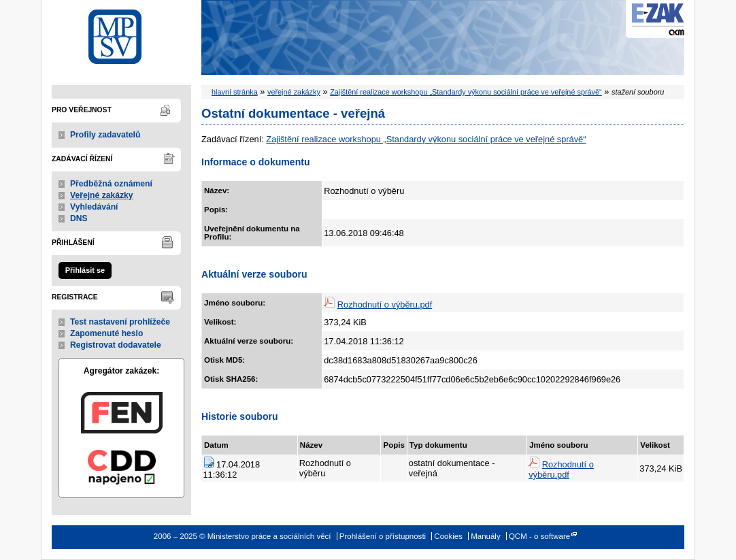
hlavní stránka (235, 92)
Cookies (448, 536)
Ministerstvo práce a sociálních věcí (121, 33)
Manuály (486, 536)
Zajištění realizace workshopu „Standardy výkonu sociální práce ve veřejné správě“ (466, 92)
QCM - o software (539, 536)
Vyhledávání (94, 207)
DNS (79, 218)
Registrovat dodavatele (116, 345)
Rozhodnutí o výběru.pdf (385, 304)
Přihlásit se (85, 270)
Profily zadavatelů (105, 135)
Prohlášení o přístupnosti (383, 536)
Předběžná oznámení (111, 184)
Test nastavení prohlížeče (120, 322)
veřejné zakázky (294, 92)
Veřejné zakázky (102, 195)
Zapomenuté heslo (106, 333)
